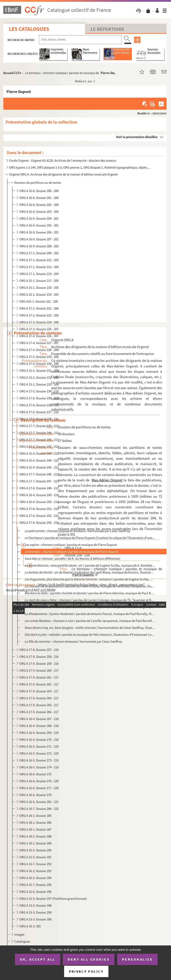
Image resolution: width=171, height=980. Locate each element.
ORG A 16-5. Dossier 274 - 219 (39, 767)
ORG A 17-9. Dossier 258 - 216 (39, 657)
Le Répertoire (108, 29)
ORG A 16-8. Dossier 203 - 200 (39, 211)
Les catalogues (29, 29)
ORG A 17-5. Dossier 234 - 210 (39, 391)
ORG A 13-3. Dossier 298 (35, 905)
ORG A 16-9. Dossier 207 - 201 (39, 239)
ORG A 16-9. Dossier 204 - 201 (39, 218)
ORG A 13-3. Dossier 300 (35, 919)
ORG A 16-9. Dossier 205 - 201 (39, 225)
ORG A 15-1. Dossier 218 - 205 (39, 288)
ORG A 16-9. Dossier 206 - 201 (39, 232)
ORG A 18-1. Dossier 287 (35, 829)
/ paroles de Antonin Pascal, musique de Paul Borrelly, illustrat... (90, 614)
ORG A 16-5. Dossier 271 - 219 (39, 746)
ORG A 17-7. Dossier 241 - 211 (39, 440)
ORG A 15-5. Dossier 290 (35, 850)
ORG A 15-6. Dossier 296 (35, 892)
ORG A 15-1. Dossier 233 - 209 (39, 384)
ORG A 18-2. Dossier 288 (35, 836)
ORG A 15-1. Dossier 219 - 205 (39, 294)
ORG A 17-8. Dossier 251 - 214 (39, 509)
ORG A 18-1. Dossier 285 (35, 816)
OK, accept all (38, 959)
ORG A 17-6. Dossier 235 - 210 (39, 398)
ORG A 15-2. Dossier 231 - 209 (39, 370)
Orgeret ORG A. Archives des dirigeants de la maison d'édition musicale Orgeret (63, 174)
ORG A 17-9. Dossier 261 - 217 (39, 677)
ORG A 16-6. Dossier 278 (35, 795)
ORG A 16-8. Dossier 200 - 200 (39, 191)
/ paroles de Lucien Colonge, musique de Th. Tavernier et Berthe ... (90, 600)
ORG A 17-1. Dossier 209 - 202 (39, 253)
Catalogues (22, 941)
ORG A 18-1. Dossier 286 (35, 822)
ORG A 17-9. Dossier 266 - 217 (39, 712)
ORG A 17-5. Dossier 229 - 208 (39, 357)
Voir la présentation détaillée (137, 137)
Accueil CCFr (12, 73)
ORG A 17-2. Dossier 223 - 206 (39, 315)
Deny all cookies (89, 959)
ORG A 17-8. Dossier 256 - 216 (39, 523)
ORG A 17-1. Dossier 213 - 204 (39, 267)
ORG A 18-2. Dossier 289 (35, 843)
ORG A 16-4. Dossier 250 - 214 (39, 502)
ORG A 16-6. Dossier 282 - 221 (39, 802)
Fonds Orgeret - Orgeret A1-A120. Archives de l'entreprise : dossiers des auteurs (63, 160)
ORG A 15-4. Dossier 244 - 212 (39, 460)
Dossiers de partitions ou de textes (38, 183)
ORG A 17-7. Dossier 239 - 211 (39, 426)
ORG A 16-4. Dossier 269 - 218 (39, 733)
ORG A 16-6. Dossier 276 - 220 (39, 781)
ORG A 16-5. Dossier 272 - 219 (39, 753)
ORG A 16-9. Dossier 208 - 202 (39, 246)
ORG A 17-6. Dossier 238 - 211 (39, 419)
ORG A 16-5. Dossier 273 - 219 (39, 760)
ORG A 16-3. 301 (30, 926)
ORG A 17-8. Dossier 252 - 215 (39, 516)
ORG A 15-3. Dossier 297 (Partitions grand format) (53, 899)
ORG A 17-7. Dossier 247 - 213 (39, 481)
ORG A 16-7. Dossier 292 (35, 864)
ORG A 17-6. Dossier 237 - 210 (39, 412)
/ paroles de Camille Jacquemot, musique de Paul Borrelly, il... (90, 621)
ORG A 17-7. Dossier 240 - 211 (39, 433)
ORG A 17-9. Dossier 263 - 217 (39, 691)
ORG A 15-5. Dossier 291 (35, 857)
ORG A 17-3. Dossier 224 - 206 (39, 322)
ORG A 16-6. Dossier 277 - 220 (39, 788)
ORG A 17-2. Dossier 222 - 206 (39, 308)
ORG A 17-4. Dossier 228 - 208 (39, 350)
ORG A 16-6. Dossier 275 (35, 774)
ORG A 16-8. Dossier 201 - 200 (39, 198)
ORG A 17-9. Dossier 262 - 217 (39, 684)
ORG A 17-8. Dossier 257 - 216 (39, 650)
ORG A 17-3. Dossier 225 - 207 (39, 329)
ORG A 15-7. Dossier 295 (35, 885)
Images (19, 934)
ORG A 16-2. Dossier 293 (35, 871)
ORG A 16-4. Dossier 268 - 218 (39, 726)
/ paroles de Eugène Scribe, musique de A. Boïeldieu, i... (90, 565)
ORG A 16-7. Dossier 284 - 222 (39, 809)
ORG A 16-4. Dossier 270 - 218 (39, 740)
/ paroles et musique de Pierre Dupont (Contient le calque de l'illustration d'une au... (90, 538)
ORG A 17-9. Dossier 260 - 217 (39, 670)
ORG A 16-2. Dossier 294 (35, 878)
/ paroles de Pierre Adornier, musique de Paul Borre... (90, 593)
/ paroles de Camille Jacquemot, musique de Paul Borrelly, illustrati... (90, 607)
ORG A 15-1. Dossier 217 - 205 (39, 281)
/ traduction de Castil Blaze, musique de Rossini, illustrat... (89, 572)
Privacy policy (86, 971)
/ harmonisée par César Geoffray (77, 531)
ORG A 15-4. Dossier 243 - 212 (39, 453)
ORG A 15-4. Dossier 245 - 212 (39, 467)
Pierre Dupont (111, 73)
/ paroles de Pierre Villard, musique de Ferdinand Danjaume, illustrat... (90, 586)
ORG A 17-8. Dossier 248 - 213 (39, 488)
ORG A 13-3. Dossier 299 (35, 912)
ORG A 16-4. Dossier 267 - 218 (39, 719)
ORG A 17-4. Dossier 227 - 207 (39, 343)
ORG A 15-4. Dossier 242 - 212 (39, 447)
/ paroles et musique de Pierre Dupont (71, 545)
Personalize (137, 959)
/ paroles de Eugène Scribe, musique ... (90, 579)
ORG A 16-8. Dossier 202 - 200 (39, 205)
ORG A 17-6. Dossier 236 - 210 (39, 405)
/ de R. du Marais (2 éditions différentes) (72, 558)
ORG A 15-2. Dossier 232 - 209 (39, 377)
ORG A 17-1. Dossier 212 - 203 (39, 260)
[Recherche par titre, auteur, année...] (80, 40)
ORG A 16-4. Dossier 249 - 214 (39, 495)
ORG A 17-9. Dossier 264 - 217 (39, 698)
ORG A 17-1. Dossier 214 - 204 (39, 274)
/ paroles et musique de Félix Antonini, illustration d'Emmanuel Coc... (90, 634)
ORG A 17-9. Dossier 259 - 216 (39, 663)
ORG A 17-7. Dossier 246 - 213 (39, 474)
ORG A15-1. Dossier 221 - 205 (39, 301)
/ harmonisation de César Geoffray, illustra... (90, 628)
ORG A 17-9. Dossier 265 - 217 (39, 705)
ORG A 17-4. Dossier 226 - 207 (39, 336)
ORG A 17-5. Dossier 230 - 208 (39, 364)
